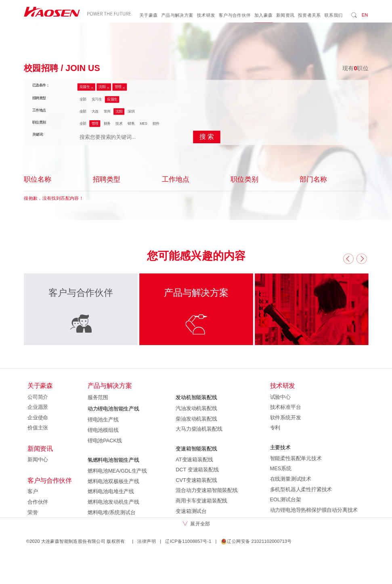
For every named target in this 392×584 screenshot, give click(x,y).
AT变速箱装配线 (194, 459)
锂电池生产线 (103, 420)
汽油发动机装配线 (196, 408)
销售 (131, 123)
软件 (156, 123)
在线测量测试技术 (290, 479)
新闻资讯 (285, 15)
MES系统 (280, 469)
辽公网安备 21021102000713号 (256, 541)
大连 (95, 111)
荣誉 (33, 512)
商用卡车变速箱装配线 (201, 501)
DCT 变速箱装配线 (197, 470)
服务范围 (97, 398)
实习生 (96, 99)
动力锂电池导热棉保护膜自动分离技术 (314, 510)
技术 (119, 123)
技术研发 (206, 15)
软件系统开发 (285, 417)
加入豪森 (263, 15)
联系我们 (333, 15)
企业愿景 (38, 407)
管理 (118, 87)
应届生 (84, 87)
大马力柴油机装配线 (199, 429)
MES (144, 123)
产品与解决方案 (177, 15)
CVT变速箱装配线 (196, 480)
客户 (33, 492)
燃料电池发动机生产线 (113, 502)
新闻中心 (38, 460)
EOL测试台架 (285, 500)
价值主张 (38, 428)
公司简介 (38, 397)
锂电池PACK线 (104, 440)
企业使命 (38, 417)
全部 (83, 99)
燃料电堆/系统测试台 (111, 512)
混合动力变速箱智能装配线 (207, 490)
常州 (107, 111)
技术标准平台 (285, 407)
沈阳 (102, 87)
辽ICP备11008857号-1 (188, 541)
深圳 (131, 111)
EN (365, 15)
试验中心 (280, 397)
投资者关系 (309, 15)
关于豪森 (149, 15)
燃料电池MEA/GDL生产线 (117, 471)
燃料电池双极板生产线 (113, 481)
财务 (107, 123)
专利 (275, 428)
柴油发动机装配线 (196, 419)
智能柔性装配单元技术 (296, 458)
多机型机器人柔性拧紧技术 (301, 489)
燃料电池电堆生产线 (110, 492)
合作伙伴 (38, 502)
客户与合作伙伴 (235, 15)
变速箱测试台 (191, 511)
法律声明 (147, 541)
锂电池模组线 (103, 430)
